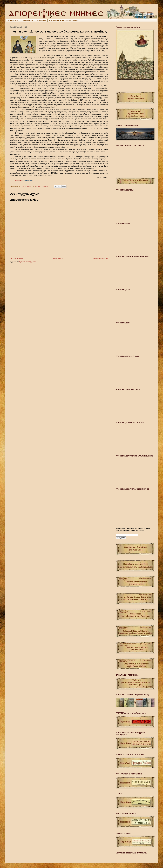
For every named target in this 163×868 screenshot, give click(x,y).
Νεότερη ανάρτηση (17, 258)
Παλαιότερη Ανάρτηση (100, 258)
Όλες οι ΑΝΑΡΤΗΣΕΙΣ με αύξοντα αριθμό (64, 21)
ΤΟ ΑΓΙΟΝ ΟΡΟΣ (28, 21)
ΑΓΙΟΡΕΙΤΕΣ (41, 21)
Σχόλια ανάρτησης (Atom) (28, 262)
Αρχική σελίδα (13, 21)
